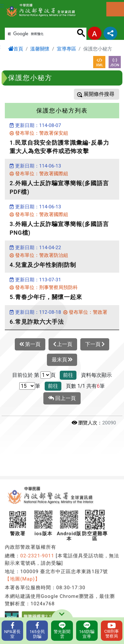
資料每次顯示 (96, 375)
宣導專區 (66, 49)
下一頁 (95, 344)
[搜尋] (41, 34)
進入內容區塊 (15, 4)
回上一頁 (62, 398)
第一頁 (30, 344)
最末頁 (62, 360)
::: (2, 6)
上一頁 (63, 344)
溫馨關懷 (40, 49)
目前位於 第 (26, 375)
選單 (115, 9)
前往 (68, 375)
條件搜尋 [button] (103, 94)
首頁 (16, 49)
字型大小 (95, 33)
